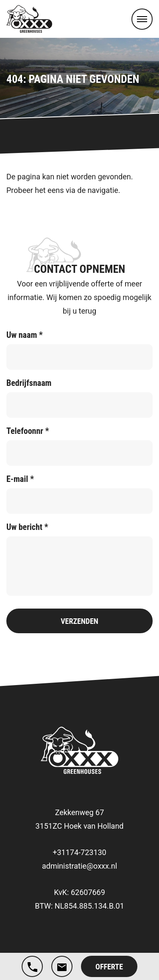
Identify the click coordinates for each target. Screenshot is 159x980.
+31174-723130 (79, 852)
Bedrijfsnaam (29, 383)
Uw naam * (25, 335)
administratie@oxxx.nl (79, 866)
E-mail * (20, 479)
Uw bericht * (27, 527)
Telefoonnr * (28, 431)
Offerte (109, 967)
